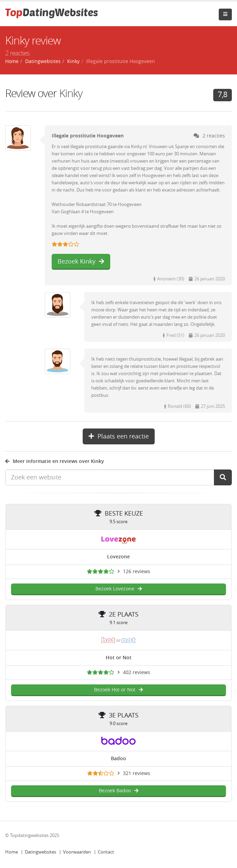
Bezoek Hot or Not (118, 690)
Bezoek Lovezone (119, 589)
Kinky (73, 61)
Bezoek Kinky (81, 261)
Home (12, 852)
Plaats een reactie (119, 436)
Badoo (118, 759)
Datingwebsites (40, 852)
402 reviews (137, 673)
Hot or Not (119, 658)
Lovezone (118, 557)
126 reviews (137, 572)
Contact (106, 852)
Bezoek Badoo (119, 791)
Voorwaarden (77, 852)
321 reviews (137, 773)
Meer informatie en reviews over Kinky (55, 461)
